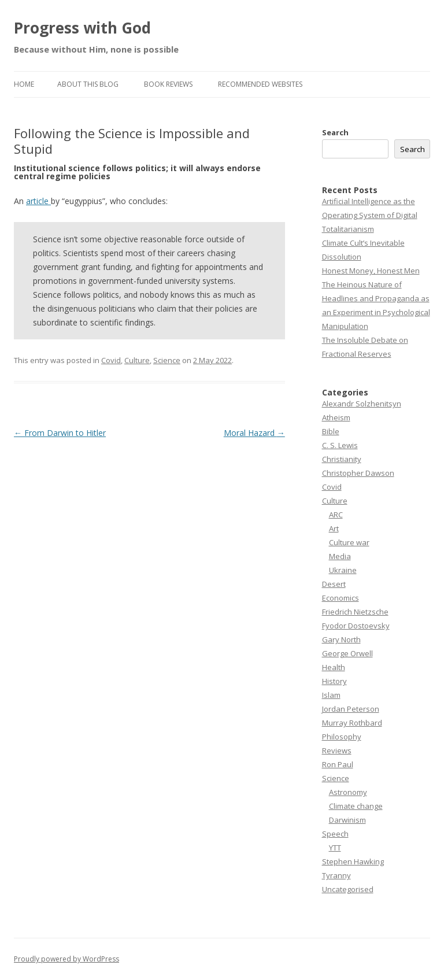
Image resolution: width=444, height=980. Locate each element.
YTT (335, 848)
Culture (137, 360)
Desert (334, 584)
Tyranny (336, 875)
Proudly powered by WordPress (66, 959)
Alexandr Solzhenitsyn (362, 404)
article (38, 201)
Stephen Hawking (353, 861)
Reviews (337, 750)
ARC (336, 515)
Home (24, 84)
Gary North (341, 639)
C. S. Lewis (340, 445)
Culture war (349, 542)
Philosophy (342, 737)
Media (340, 556)
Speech (335, 834)
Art (334, 528)
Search (335, 132)
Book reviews (168, 84)
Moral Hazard (254, 433)
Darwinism (347, 820)
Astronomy (348, 792)
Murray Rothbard (352, 723)
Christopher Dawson (358, 473)
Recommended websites (260, 84)
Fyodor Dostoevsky (356, 626)
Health (334, 667)
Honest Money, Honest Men (371, 271)
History (334, 681)
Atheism (336, 417)
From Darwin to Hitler (60, 433)
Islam (331, 695)
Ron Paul (338, 764)
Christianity (342, 459)
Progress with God (82, 28)
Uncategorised (348, 889)
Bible (331, 431)
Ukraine (343, 570)
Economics (341, 598)
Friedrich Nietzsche (355, 612)
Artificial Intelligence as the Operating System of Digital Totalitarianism (370, 215)
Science (167, 360)
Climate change (356, 806)
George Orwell (347, 653)
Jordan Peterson (351, 709)
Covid (111, 360)
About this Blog (88, 84)
